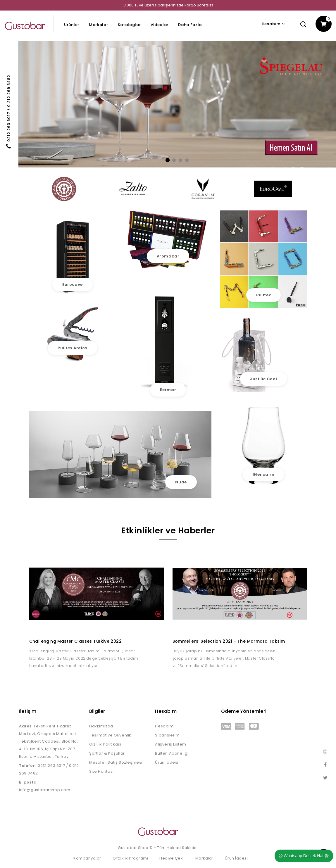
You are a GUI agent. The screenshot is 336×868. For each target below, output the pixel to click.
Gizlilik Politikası (105, 744)
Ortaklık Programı (130, 858)
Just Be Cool (263, 379)
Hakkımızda (101, 726)
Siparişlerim (167, 735)
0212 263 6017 (51, 766)
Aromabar (168, 256)
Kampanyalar (87, 858)
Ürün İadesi (167, 762)
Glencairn (263, 474)
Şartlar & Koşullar (107, 753)
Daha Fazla (190, 25)
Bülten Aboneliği (172, 753)
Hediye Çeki (172, 858)
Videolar (160, 25)
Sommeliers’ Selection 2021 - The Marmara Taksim (229, 641)
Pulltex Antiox (72, 348)
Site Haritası (101, 771)
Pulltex (263, 295)
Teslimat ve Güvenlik (110, 735)
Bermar (168, 390)
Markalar (99, 25)
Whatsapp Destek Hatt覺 (304, 856)
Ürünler (72, 25)
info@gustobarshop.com (45, 790)
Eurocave (73, 285)
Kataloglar (129, 25)
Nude (181, 482)
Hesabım (164, 726)
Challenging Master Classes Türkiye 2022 (76, 641)
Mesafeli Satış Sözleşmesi (116, 762)
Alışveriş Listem (171, 744)
